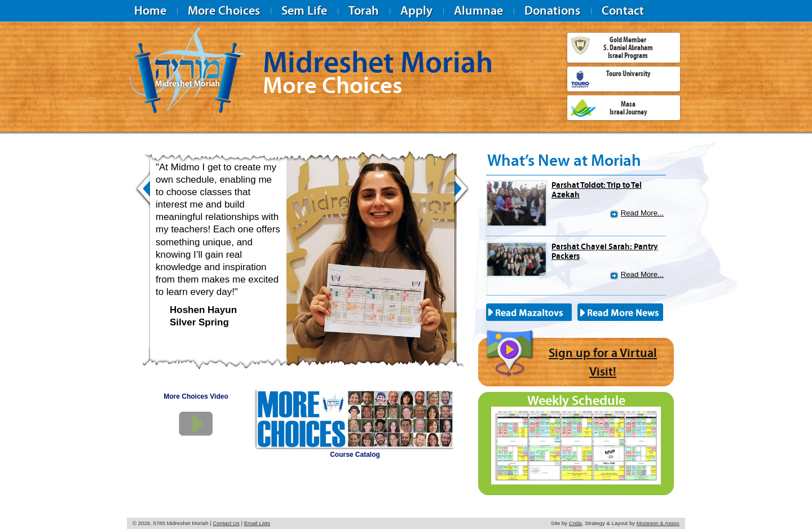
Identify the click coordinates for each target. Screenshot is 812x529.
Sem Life (304, 10)
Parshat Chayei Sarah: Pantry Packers (605, 251)
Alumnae (478, 10)
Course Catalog (355, 455)
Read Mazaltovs (530, 312)
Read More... (642, 213)
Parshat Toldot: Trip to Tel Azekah (597, 190)
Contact (623, 10)
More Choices (224, 10)
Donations (552, 10)
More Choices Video (196, 396)
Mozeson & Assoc (658, 523)
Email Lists (257, 523)
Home (150, 10)
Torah (364, 10)
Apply (416, 10)
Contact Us (226, 523)
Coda (575, 523)
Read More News (621, 312)
